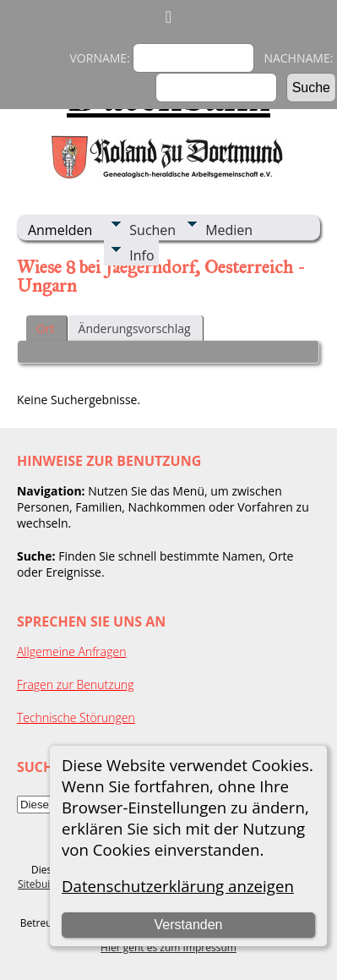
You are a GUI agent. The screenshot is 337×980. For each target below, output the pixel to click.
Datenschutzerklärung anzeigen (178, 886)
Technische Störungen (76, 717)
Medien (229, 230)
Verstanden (189, 925)
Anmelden (60, 230)
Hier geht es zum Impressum (168, 947)
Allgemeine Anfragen (72, 652)
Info (141, 255)
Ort (46, 328)
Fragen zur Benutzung (76, 684)
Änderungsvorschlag (135, 328)
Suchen (152, 230)
